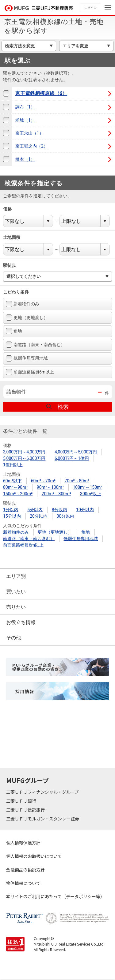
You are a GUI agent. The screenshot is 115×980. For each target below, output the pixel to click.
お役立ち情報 (21, 622)
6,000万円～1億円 (72, 458)
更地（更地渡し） (27, 318)
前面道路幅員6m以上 (30, 372)
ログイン (90, 8)
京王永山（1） (29, 133)
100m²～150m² (87, 487)
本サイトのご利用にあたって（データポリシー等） (55, 896)
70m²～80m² (77, 481)
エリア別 (16, 576)
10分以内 (85, 510)
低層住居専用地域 (27, 358)
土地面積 (15, 237)
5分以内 (35, 510)
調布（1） (25, 107)
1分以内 (11, 510)
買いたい (16, 592)
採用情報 (25, 691)
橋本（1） (25, 159)
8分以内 (59, 510)
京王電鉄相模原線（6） (41, 93)
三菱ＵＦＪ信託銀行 (26, 810)
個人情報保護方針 (23, 843)
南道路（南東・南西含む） (35, 345)
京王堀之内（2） (32, 146)
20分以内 (39, 516)
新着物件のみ (23, 304)
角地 (14, 331)
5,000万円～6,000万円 (24, 458)
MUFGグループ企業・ (38, 667)
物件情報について (23, 883)
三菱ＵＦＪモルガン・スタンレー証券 (43, 819)
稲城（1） (25, 120)
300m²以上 (91, 494)
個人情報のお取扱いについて (34, 856)
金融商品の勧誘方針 (25, 870)
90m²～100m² (50, 487)
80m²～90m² (15, 487)
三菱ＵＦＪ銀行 (22, 801)
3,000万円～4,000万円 (24, 452)
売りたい (16, 607)
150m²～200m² (18, 494)
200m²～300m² (56, 494)
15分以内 (12, 516)
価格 (11, 209)
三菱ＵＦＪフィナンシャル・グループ (43, 792)
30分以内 (65, 516)
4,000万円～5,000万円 (76, 452)
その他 (13, 638)
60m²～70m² (43, 481)
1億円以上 (13, 465)
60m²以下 (12, 481)
